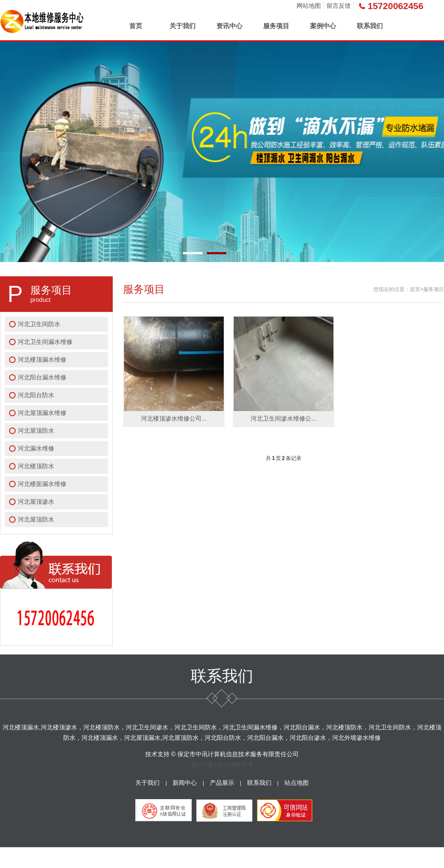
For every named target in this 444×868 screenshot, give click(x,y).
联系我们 (370, 26)
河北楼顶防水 (36, 466)
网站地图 (309, 6)
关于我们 (183, 26)
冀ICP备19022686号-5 (222, 764)
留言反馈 (339, 6)
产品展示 (222, 783)
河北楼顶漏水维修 (42, 360)
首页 (136, 26)
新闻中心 (185, 783)
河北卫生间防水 (39, 324)
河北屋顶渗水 (36, 502)
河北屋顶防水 (36, 431)
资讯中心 (229, 26)
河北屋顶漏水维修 (42, 413)
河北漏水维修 (36, 448)
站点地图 (297, 783)
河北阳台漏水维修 (42, 377)
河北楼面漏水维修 (42, 484)
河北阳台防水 (36, 395)
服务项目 (276, 26)
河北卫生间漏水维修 (45, 342)
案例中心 (323, 26)
